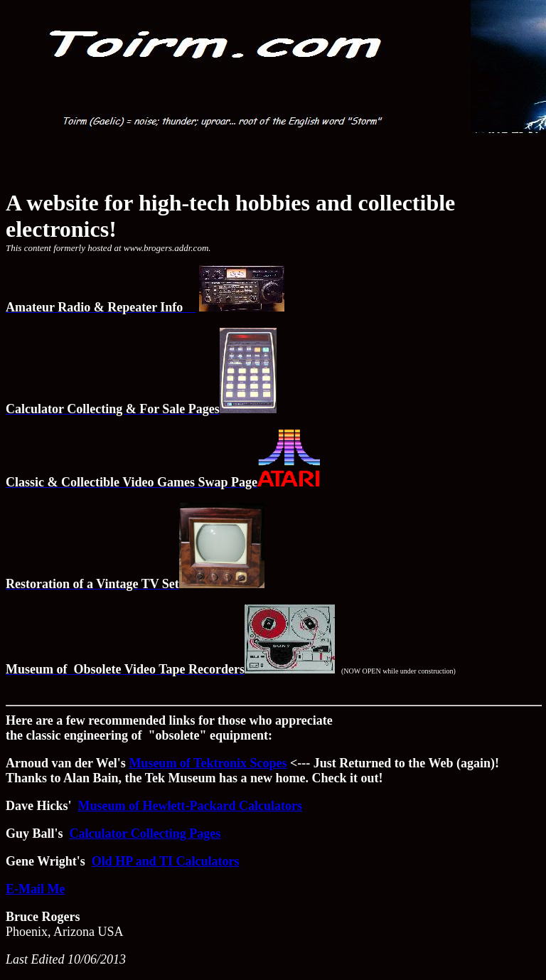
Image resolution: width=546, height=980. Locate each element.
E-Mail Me (35, 889)
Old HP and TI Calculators (166, 861)
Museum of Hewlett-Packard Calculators (190, 806)
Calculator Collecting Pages (145, 833)
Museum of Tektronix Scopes (208, 763)
